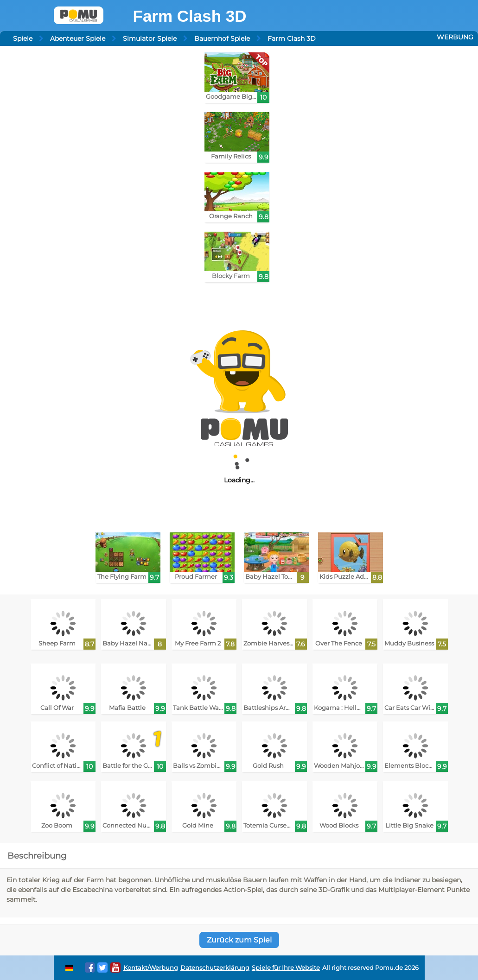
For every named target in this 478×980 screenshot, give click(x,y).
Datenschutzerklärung (215, 968)
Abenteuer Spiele (78, 38)
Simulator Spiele (150, 38)
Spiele (23, 38)
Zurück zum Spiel (239, 940)
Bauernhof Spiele (222, 38)
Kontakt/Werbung (151, 968)
